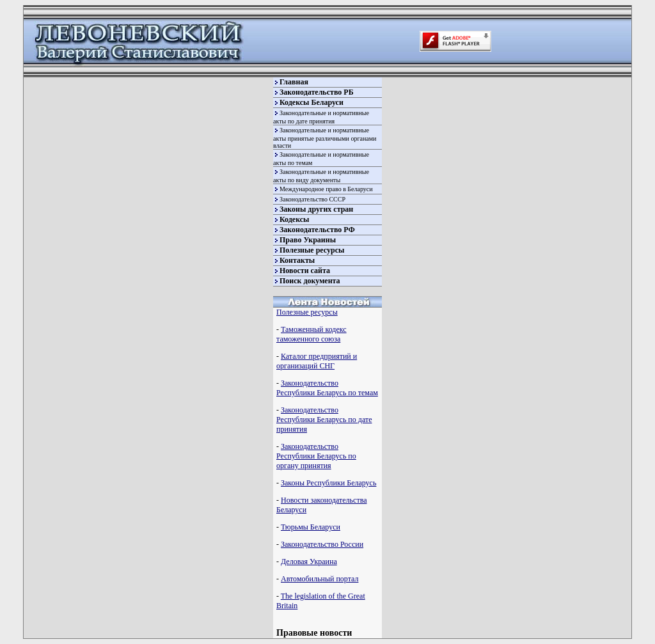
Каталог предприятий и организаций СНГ (317, 361)
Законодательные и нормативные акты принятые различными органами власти (325, 138)
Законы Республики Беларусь (328, 483)
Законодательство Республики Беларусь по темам (327, 388)
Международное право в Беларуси (326, 189)
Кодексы (294, 219)
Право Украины (308, 240)
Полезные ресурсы (312, 250)
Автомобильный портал (320, 579)
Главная (294, 82)
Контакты (297, 260)
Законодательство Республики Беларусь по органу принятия (316, 456)
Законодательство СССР (312, 199)
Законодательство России (322, 544)
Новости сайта (305, 271)
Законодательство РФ (317, 230)
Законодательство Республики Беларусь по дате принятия (324, 420)
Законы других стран (316, 209)
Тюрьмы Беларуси (311, 527)
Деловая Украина (309, 562)
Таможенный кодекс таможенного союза (312, 334)
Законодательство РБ (317, 92)
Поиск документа (310, 281)
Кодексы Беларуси (312, 102)
